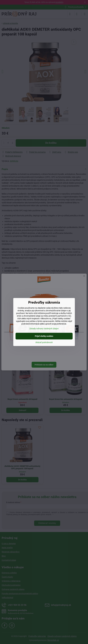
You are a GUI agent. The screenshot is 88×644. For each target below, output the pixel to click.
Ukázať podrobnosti (44, 342)
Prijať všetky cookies (44, 336)
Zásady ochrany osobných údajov (44, 329)
